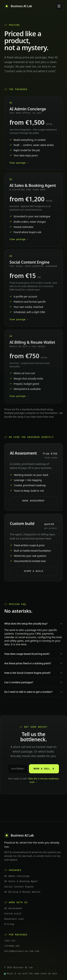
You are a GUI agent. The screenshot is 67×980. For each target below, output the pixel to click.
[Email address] (18, 768)
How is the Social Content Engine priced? (33, 672)
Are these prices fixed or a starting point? (33, 663)
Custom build (13, 912)
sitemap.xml (12, 945)
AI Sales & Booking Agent (21, 880)
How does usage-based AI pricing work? (33, 653)
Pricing (9, 923)
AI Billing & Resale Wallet (22, 891)
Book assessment (33, 500)
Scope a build (33, 570)
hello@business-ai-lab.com (22, 950)
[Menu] (59, 6)
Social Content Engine (19, 886)
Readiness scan (14, 918)
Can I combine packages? (33, 682)
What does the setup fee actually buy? (33, 623)
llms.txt (10, 940)
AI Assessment (13, 907)
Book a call (44, 768)
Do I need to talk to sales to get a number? (33, 691)
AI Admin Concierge (17, 875)
